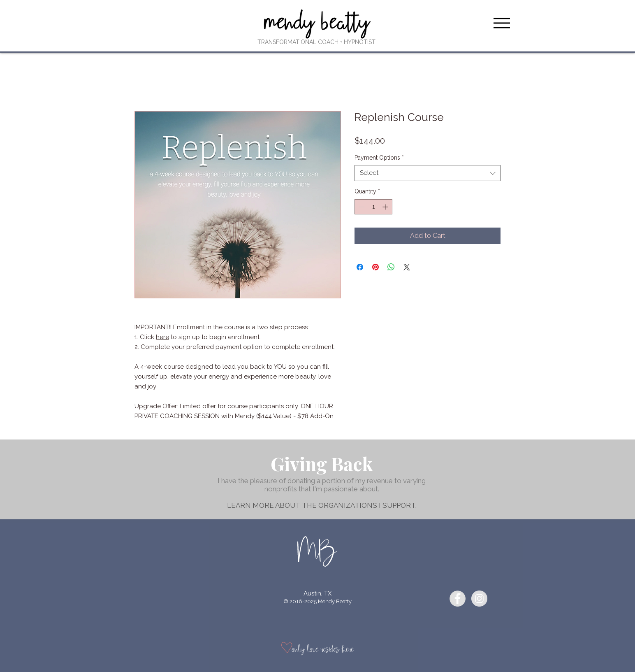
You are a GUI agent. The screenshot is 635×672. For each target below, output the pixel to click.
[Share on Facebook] (360, 267)
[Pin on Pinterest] (375, 267)
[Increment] (386, 207)
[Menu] (502, 23)
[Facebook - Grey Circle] (458, 599)
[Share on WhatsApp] (391, 267)
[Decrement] (361, 207)
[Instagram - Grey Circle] (479, 599)
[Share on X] (407, 267)
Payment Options (379, 158)
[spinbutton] (373, 207)
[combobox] (428, 173)
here (162, 337)
